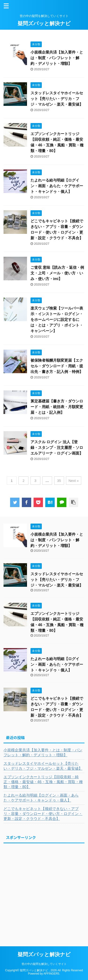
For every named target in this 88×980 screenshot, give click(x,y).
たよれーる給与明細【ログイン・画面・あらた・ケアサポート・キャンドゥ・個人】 (57, 186)
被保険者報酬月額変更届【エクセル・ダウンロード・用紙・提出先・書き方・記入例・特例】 (57, 366)
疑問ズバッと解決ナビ (44, 23)
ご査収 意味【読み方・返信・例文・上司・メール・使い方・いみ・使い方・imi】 (57, 273)
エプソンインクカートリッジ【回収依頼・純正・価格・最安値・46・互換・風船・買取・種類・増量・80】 (43, 782)
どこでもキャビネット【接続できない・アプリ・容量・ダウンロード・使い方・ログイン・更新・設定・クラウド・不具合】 (43, 814)
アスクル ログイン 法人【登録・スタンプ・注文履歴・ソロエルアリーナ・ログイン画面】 (57, 448)
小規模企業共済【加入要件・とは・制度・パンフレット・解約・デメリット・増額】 (57, 58)
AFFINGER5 (51, 974)
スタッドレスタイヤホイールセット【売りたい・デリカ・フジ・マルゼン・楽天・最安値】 (57, 99)
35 (59, 481)
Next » (74, 481)
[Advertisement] (44, 890)
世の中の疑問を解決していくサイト (44, 964)
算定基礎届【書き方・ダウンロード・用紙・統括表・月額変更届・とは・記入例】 (57, 407)
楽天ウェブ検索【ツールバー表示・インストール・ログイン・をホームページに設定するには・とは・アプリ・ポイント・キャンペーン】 (57, 320)
